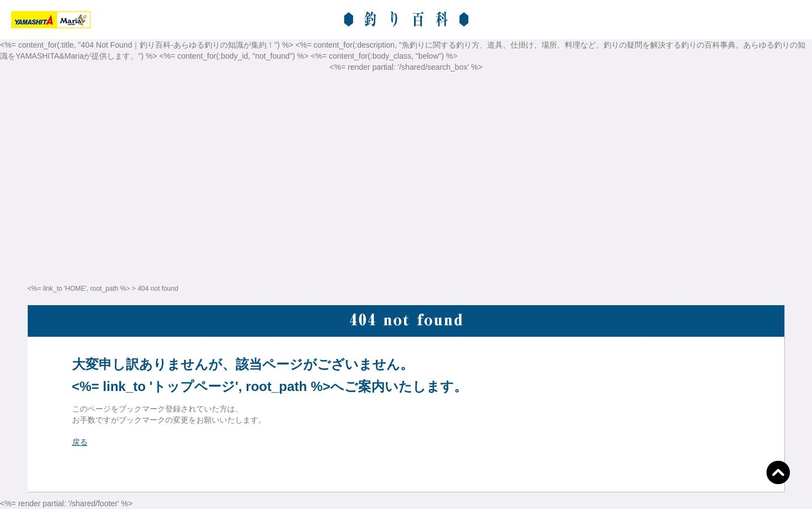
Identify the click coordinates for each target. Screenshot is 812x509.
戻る (80, 442)
